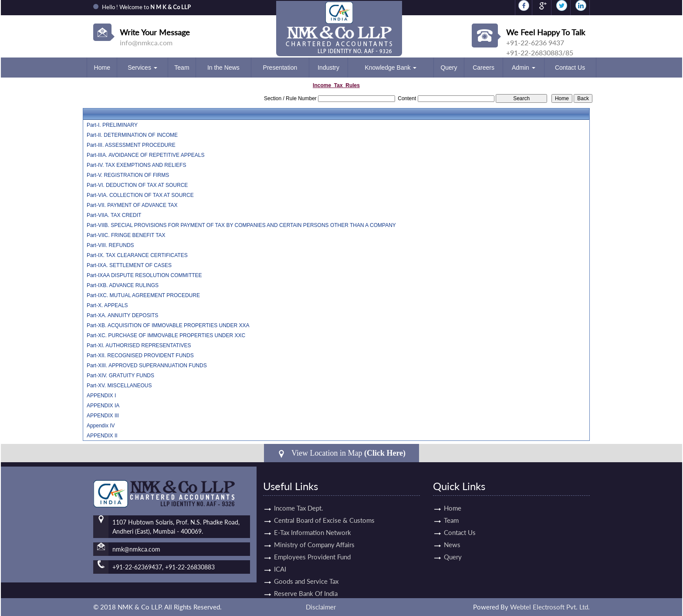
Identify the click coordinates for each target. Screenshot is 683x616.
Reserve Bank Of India (306, 586)
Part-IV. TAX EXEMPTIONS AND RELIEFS (137, 165)
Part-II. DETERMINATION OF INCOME (132, 135)
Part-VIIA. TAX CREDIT (114, 215)
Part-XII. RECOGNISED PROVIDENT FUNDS (140, 355)
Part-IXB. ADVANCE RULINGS (123, 285)
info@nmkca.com (146, 42)
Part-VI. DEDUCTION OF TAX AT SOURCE (137, 185)
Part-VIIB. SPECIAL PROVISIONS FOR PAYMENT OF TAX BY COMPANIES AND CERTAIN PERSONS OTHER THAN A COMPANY (241, 225)
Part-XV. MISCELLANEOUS (119, 386)
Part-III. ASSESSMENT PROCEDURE (131, 145)
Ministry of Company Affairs (314, 537)
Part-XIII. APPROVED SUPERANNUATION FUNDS (147, 366)
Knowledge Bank (391, 68)
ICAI (280, 561)
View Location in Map (341, 453)
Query (449, 68)
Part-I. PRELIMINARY (112, 125)
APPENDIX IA (103, 406)
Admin (524, 68)
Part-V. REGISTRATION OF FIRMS (128, 175)
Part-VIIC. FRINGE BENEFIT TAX (126, 235)
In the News (223, 68)
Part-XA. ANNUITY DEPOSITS (122, 315)
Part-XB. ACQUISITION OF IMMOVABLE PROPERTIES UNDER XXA (168, 325)
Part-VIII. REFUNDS (110, 245)
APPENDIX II (102, 436)
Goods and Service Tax (306, 573)
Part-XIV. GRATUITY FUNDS (120, 376)
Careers (484, 68)
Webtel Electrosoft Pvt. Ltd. (550, 607)
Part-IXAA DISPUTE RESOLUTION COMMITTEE (144, 275)
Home (102, 68)
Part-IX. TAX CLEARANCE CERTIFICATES (137, 255)
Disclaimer (321, 607)
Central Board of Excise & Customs (324, 512)
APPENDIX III (103, 416)
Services (142, 68)
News (444, 545)
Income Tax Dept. (299, 500)
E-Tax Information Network (313, 525)
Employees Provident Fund (312, 549)
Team (182, 68)
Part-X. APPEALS (107, 305)
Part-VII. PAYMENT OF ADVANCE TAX (132, 205)
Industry (328, 68)
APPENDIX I (101, 396)
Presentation (280, 68)
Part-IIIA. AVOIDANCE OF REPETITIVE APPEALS (146, 155)
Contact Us (570, 68)
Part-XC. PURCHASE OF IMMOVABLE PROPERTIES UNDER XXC (166, 335)
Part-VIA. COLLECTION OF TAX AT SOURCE (140, 195)
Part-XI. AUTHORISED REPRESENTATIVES (139, 345)
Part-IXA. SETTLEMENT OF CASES (129, 265)
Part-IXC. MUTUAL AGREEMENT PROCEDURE (143, 295)
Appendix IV (101, 426)
